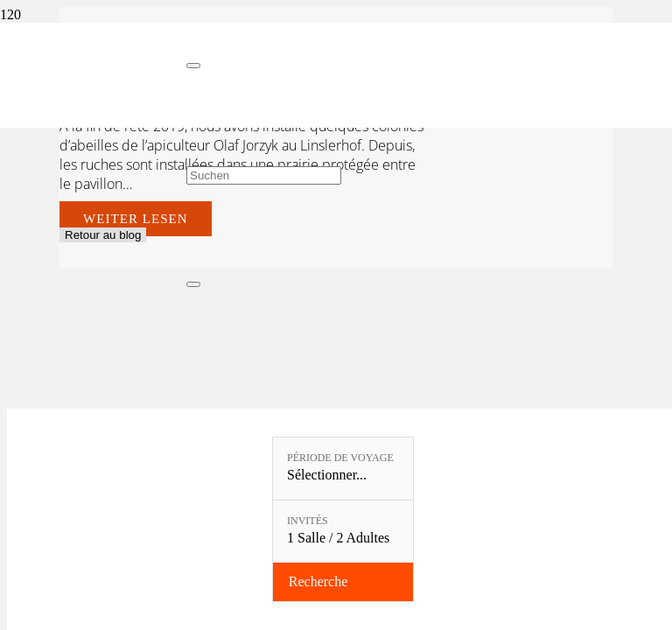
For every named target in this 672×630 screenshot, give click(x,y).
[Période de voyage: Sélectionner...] (343, 469)
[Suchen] (264, 175)
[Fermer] (193, 66)
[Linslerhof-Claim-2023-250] (93, 110)
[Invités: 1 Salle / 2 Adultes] (343, 532)
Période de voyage (340, 458)
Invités (308, 521)
